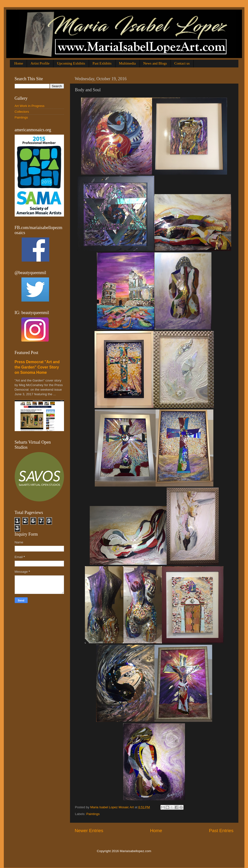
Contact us (182, 63)
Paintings (93, 814)
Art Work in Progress (30, 106)
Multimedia (127, 63)
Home (19, 63)
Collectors (22, 112)
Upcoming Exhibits (71, 63)
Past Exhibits (102, 63)
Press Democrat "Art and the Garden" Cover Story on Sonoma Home (37, 367)
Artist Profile (40, 63)
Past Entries (221, 831)
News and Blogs (155, 63)
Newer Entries (89, 831)
